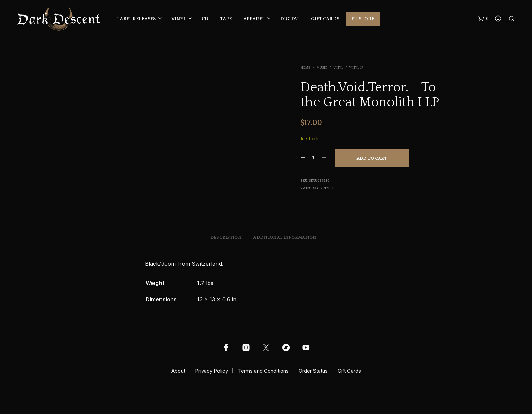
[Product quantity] (314, 158)
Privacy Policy (212, 371)
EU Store (363, 19)
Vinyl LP (356, 68)
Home (306, 68)
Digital (290, 19)
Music (322, 68)
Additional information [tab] (285, 237)
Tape (226, 19)
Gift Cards (325, 19)
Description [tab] (226, 237)
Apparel (254, 19)
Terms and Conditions (263, 371)
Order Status (313, 371)
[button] (483, 19)
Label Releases (136, 19)
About (178, 371)
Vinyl (179, 19)
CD (205, 19)
